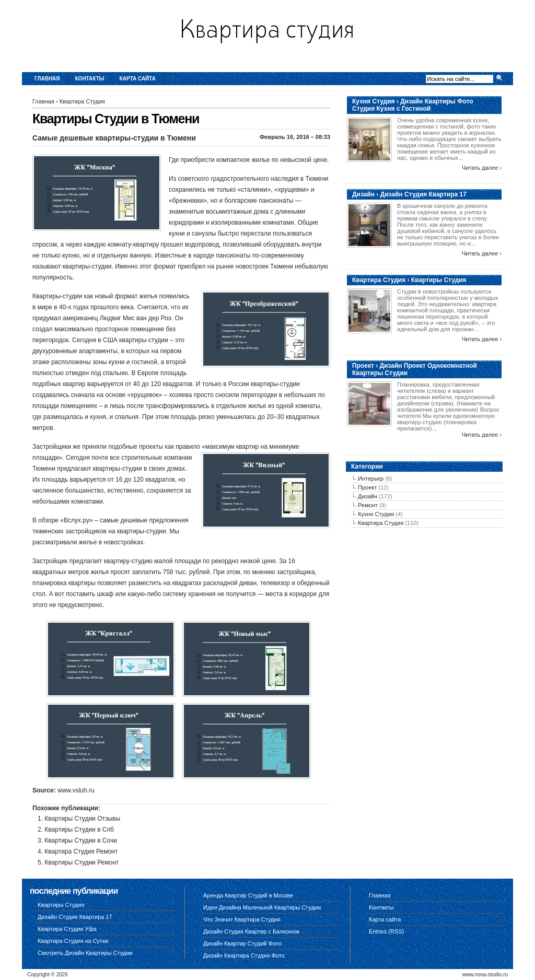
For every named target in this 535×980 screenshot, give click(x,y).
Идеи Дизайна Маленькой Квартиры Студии (262, 907)
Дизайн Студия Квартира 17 (75, 917)
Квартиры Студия (61, 905)
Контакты (90, 79)
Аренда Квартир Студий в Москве (248, 895)
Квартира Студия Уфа (67, 929)
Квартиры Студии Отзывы (82, 819)
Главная (47, 79)
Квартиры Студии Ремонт (82, 862)
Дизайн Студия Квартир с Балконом (251, 931)
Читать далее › (482, 168)
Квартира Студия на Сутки (73, 941)
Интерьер (371, 479)
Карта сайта (138, 79)
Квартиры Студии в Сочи (81, 841)
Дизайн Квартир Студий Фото (242, 943)
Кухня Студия (376, 514)
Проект (367, 487)
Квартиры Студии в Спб (79, 830)
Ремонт (368, 505)
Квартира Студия (82, 101)
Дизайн (368, 496)
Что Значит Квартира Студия (242, 919)
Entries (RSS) (386, 931)
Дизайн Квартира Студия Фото (244, 955)
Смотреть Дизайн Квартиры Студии (85, 953)
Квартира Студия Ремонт (81, 851)
